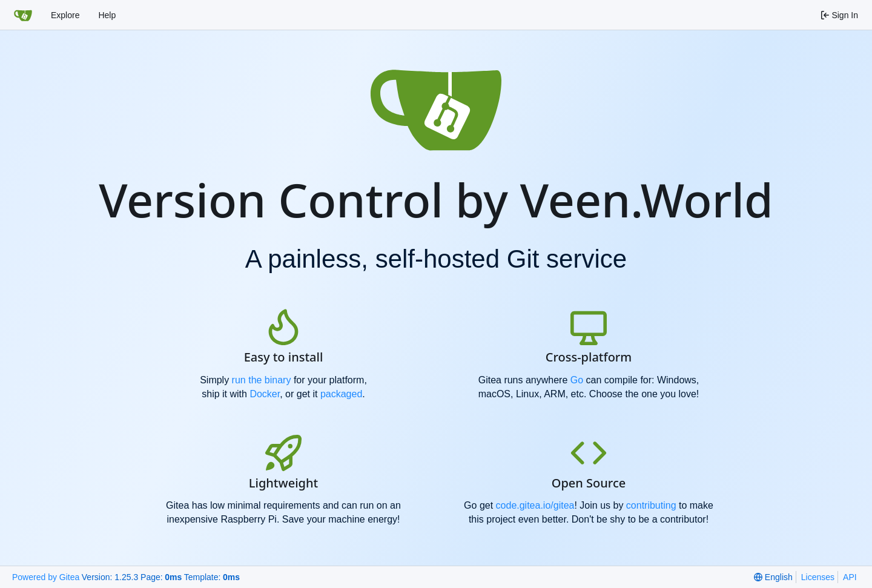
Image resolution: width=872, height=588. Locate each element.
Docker (265, 394)
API (850, 577)
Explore (65, 15)
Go (577, 380)
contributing (651, 505)
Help (107, 15)
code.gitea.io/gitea (535, 505)
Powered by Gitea (46, 577)
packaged (341, 394)
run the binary (262, 380)
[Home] (23, 15)
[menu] (773, 577)
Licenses (818, 577)
